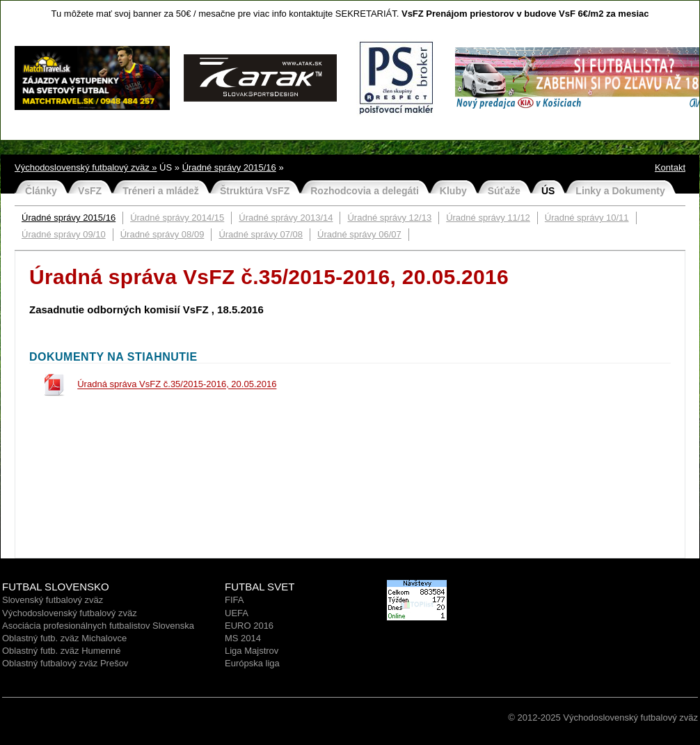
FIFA (234, 600)
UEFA (237, 613)
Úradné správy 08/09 (162, 234)
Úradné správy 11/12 (488, 218)
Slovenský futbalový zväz (53, 600)
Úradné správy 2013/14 (286, 218)
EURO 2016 (249, 626)
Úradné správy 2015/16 (229, 167)
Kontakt (670, 167)
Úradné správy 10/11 (587, 218)
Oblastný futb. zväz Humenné (62, 651)
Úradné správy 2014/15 (177, 218)
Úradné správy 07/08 (261, 234)
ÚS (548, 191)
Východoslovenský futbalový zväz (70, 613)
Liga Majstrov (252, 651)
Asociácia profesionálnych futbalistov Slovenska (98, 626)
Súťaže (504, 191)
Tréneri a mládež (161, 191)
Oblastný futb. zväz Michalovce (64, 638)
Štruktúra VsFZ (255, 191)
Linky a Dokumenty (620, 191)
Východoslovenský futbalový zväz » (86, 167)
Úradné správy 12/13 (389, 218)
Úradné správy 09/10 (64, 234)
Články (41, 191)
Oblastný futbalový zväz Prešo (63, 663)
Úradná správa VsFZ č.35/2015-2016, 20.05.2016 (177, 385)
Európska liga (252, 663)
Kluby (453, 191)
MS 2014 (243, 638)
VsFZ (90, 191)
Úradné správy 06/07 (359, 234)
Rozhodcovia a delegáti (365, 191)
